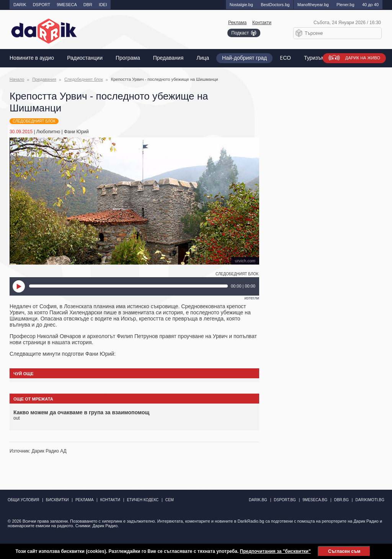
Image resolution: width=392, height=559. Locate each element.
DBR (88, 5)
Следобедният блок (84, 79)
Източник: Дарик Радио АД (38, 451)
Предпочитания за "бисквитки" (275, 551)
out (17, 418)
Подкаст (240, 33)
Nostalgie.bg (241, 5)
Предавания (168, 58)
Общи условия (23, 500)
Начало (17, 79)
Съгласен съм (344, 551)
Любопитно (48, 132)
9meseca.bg (315, 500)
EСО (285, 58)
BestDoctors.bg (275, 5)
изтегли (252, 298)
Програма (128, 58)
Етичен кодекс (143, 500)
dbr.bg (341, 500)
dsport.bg (285, 500)
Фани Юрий (76, 132)
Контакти (262, 23)
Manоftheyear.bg (313, 5)
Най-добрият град (244, 58)
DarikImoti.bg (370, 500)
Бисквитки (57, 500)
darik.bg (258, 500)
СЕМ (170, 500)
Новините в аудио (32, 58)
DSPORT (42, 5)
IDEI (103, 5)
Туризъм (314, 58)
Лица (203, 58)
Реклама (237, 23)
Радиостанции (85, 58)
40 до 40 (370, 5)
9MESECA (67, 5)
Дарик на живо (363, 58)
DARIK (20, 5)
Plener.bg (345, 5)
